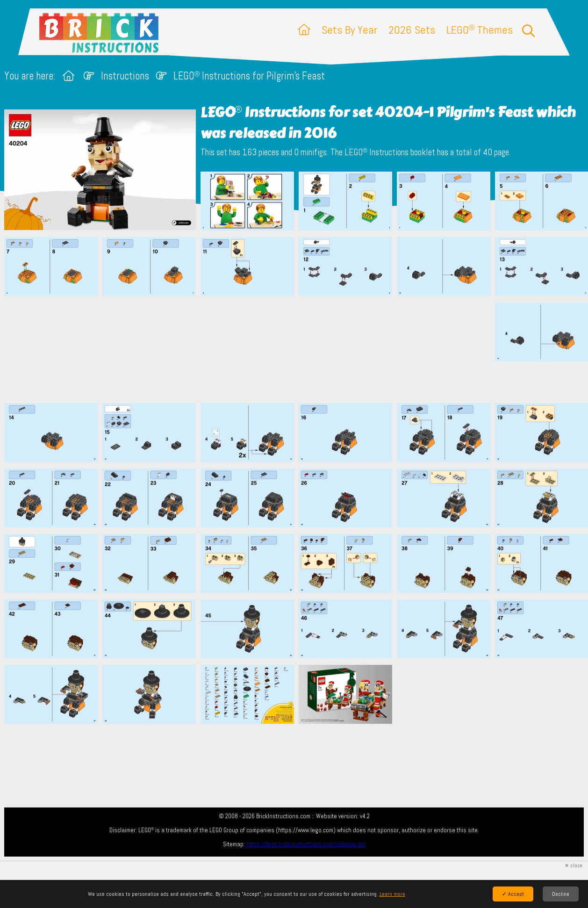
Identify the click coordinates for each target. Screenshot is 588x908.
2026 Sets (412, 30)
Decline (561, 894)
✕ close (574, 866)
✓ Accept (513, 894)
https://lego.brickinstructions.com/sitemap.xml (306, 844)
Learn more (392, 894)
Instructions (125, 76)
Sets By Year (349, 30)
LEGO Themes (480, 30)
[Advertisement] (299, 349)
